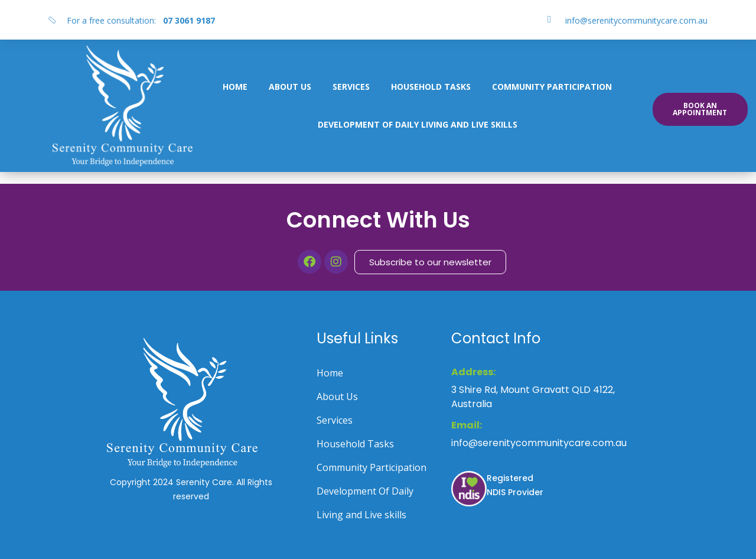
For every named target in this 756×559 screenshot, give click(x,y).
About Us (290, 87)
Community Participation (552, 87)
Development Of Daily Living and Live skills (418, 124)
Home (235, 87)
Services (351, 87)
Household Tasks (431, 87)
